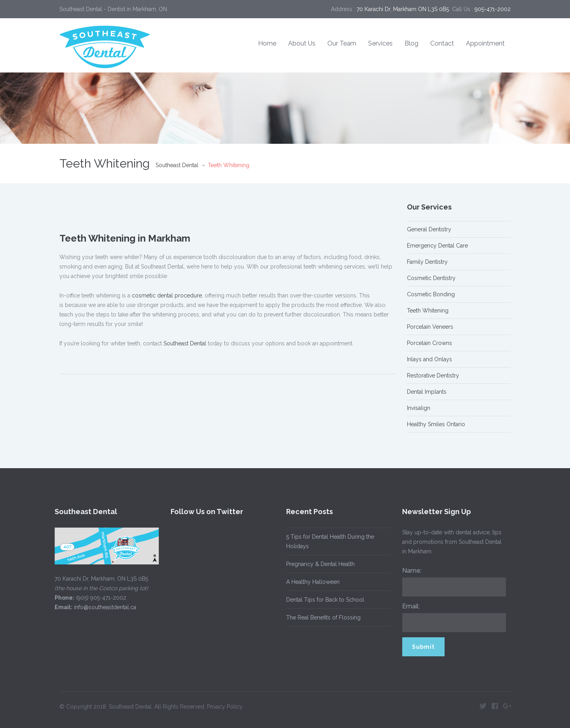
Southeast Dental (177, 165)
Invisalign (419, 408)
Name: (409, 571)
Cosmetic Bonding (431, 294)
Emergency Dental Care (437, 246)
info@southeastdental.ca (103, 607)
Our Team (342, 43)
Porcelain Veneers (430, 327)
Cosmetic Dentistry (431, 278)
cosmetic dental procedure (167, 295)
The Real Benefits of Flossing (321, 617)
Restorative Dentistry (433, 375)
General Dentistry (429, 229)
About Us (302, 43)
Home (267, 43)
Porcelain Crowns (429, 343)
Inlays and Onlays (429, 359)
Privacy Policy (225, 704)
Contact (442, 43)
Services (380, 43)
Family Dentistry (427, 262)
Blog (411, 43)
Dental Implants (427, 392)
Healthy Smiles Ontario (436, 424)
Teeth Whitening (428, 311)
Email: (408, 606)
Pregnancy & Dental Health (318, 564)
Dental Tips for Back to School (323, 600)
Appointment (485, 43)
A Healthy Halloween (311, 582)
